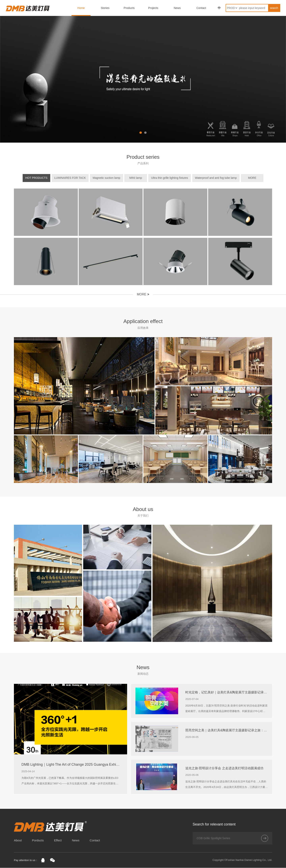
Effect (58, 840)
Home (81, 8)
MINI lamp (138, 178)
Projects (153, 8)
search (274, 8)
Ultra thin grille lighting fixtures (170, 178)
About (18, 840)
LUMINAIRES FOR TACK (74, 178)
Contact (201, 8)
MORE (250, 178)
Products (129, 8)
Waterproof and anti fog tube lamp (216, 178)
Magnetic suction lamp (110, 178)
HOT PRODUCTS (40, 178)
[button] (141, 133)
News (177, 8)
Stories (105, 8)
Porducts (38, 840)
